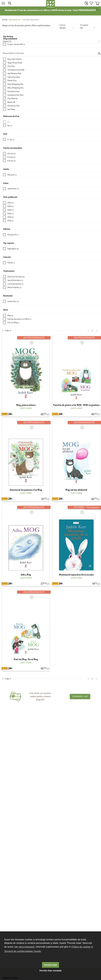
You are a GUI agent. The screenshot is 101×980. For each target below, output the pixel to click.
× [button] (97, 9)
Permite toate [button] (50, 965)
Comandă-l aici (80, 696)
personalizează (27, 947)
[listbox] (52, 41)
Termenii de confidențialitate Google (23, 951)
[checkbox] (52, 44)
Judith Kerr (26, 408)
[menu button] (3, 3)
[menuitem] (86, 3)
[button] (26, 3)
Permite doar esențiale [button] (50, 971)
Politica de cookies (81, 947)
